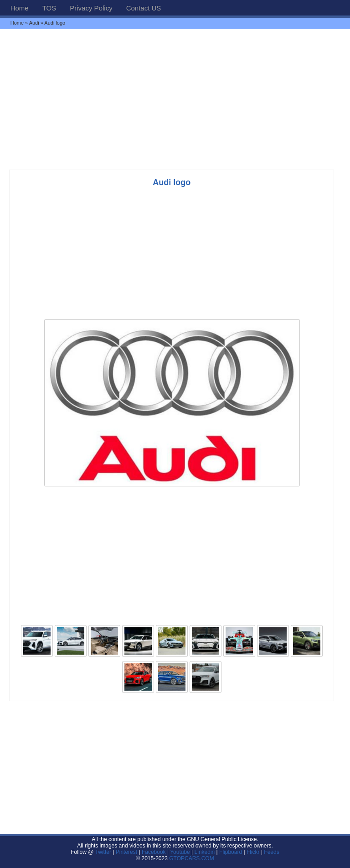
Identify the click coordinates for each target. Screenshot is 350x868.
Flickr (253, 852)
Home (20, 8)
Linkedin (205, 852)
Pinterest (126, 852)
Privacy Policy (91, 8)
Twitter (104, 852)
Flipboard (231, 852)
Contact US (144, 8)
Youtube (180, 852)
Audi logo (172, 182)
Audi (34, 23)
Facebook (154, 852)
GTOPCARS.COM (191, 858)
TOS (49, 8)
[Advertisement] (175, 99)
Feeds (271, 852)
